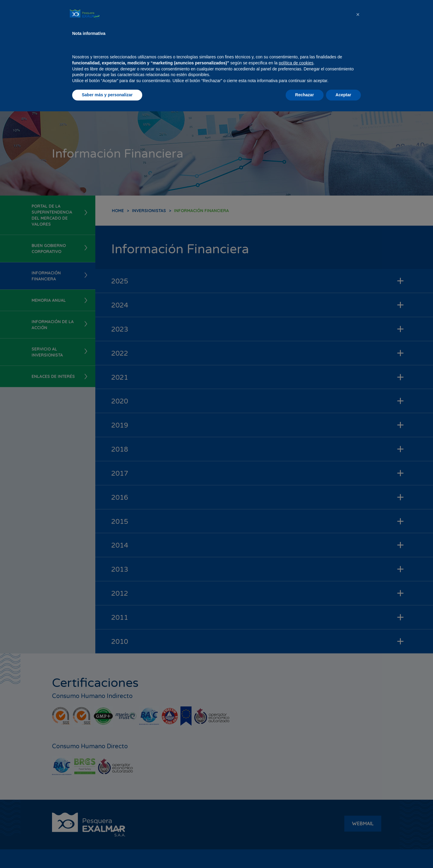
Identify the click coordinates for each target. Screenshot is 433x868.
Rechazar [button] (305, 851)
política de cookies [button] (296, 820)
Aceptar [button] (343, 851)
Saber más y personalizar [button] (107, 851)
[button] (358, 771)
